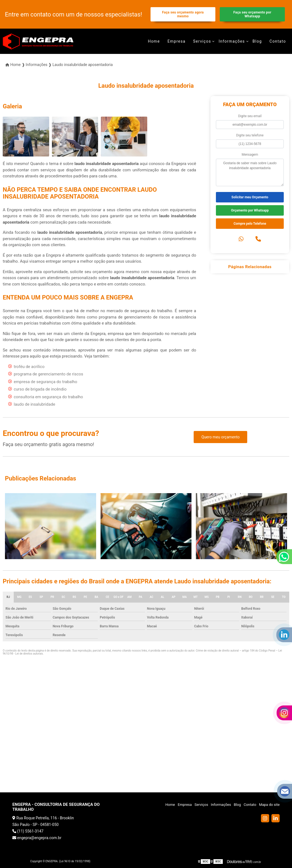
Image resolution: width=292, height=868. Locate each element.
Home (154, 41)
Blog (257, 41)
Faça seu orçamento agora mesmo (183, 14)
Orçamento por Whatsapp (250, 210)
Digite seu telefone (250, 135)
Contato (278, 41)
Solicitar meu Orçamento (250, 197)
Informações (232, 41)
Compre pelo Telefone (250, 224)
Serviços (202, 41)
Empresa (176, 41)
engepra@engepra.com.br (37, 838)
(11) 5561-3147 (28, 831)
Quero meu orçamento (220, 437)
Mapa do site (269, 805)
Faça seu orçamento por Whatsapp (252, 14)
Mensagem (250, 155)
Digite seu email (250, 116)
